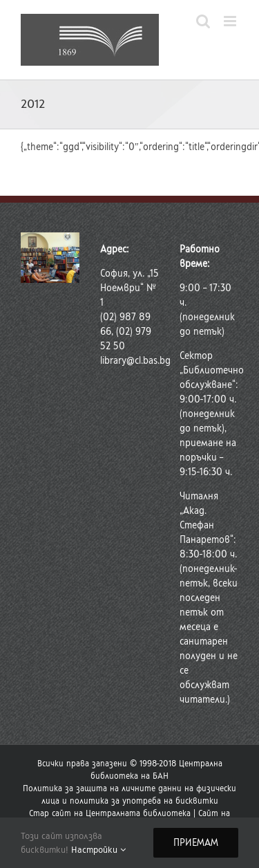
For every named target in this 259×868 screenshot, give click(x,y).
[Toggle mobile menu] (231, 21)
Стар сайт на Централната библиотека (110, 813)
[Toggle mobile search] (203, 21)
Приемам (196, 843)
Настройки (98, 850)
